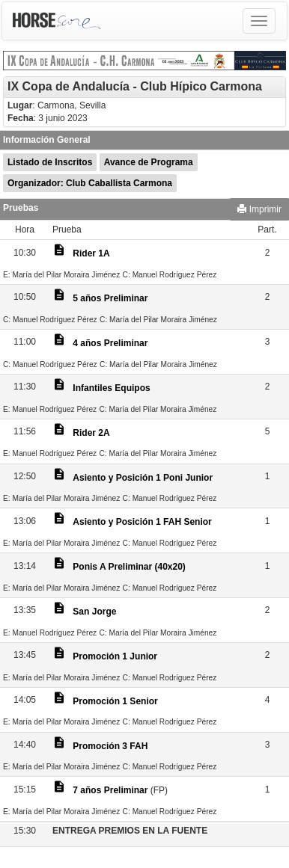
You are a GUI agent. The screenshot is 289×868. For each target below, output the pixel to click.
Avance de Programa (149, 162)
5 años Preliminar (110, 298)
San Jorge (94, 612)
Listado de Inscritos (50, 162)
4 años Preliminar (110, 343)
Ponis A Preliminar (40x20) (129, 567)
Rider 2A (91, 433)
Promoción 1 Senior (115, 701)
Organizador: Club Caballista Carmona (90, 183)
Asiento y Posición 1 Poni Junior (143, 478)
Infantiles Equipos (111, 388)
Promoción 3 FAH (110, 746)
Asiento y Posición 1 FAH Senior (142, 522)
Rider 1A (91, 253)
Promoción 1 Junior (115, 656)
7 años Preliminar (110, 790)
